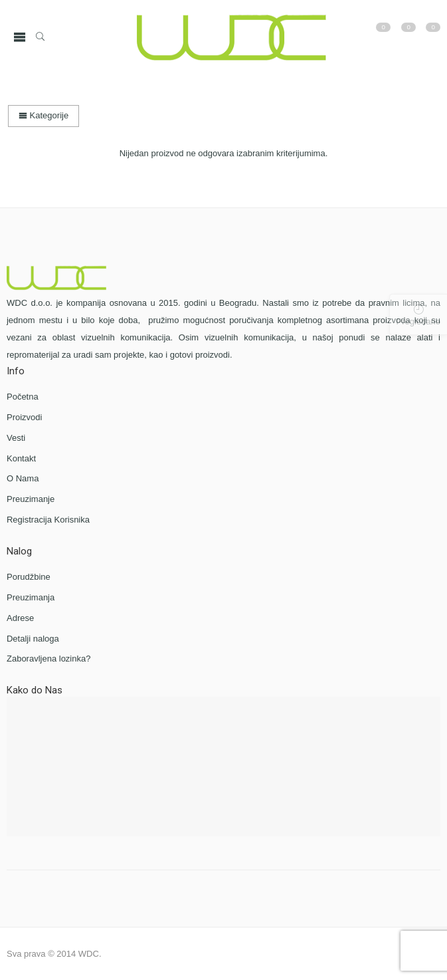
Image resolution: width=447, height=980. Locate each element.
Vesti (16, 438)
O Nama (23, 478)
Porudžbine (29, 577)
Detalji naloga (33, 639)
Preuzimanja (31, 597)
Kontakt (21, 458)
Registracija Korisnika (48, 520)
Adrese (20, 618)
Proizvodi (24, 417)
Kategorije (44, 115)
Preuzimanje (31, 499)
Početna (23, 397)
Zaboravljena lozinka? (48, 659)
